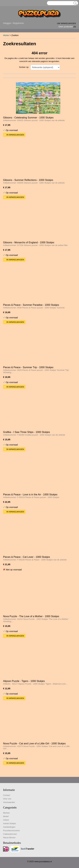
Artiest (6, 820)
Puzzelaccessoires (11, 830)
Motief (6, 816)
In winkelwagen (15, 135)
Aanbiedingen (9, 827)
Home (6, 35)
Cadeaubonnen (10, 834)
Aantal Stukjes (10, 823)
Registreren (18, 23)
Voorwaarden (9, 802)
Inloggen (7, 23)
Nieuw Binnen (9, 838)
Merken (6, 813)
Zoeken (75, 3)
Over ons (7, 799)
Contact (7, 795)
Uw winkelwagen (66, 23)
